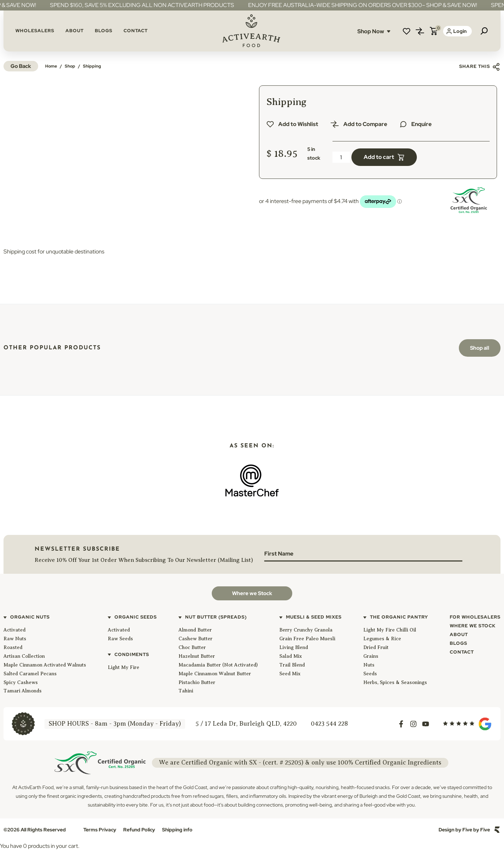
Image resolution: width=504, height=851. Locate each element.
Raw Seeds (120, 639)
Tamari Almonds (23, 691)
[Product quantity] (341, 157)
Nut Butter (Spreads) (216, 617)
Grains (371, 656)
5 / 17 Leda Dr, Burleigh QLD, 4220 (246, 724)
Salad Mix (291, 656)
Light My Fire (124, 667)
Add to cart (379, 157)
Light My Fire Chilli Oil (390, 630)
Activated (15, 630)
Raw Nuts (15, 639)
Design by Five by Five (464, 830)
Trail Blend (292, 665)
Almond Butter (195, 630)
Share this (480, 67)
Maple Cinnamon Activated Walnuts (45, 665)
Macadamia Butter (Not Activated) (218, 665)
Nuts (369, 665)
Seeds (370, 674)
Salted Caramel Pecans (30, 674)
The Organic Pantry (399, 617)
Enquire (421, 124)
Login (457, 31)
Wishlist (406, 31)
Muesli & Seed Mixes (314, 617)
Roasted (13, 647)
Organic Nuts (30, 617)
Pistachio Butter (197, 682)
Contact (136, 31)
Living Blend (294, 647)
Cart (434, 31)
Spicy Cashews (21, 682)
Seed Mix (290, 674)
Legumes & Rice (382, 639)
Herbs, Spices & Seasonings (395, 682)
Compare (420, 31)
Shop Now (374, 31)
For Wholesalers (475, 617)
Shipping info (177, 830)
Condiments (132, 654)
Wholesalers (35, 31)
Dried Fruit (376, 647)
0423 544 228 (329, 724)
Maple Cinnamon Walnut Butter (215, 674)
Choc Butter (192, 647)
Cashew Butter (195, 639)
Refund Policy (139, 830)
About (75, 31)
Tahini (186, 691)
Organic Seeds (136, 617)
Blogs (104, 31)
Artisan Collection (24, 656)
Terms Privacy (100, 830)
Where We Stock (473, 626)
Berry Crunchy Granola (306, 630)
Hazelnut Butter (197, 656)
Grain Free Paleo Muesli (307, 639)
